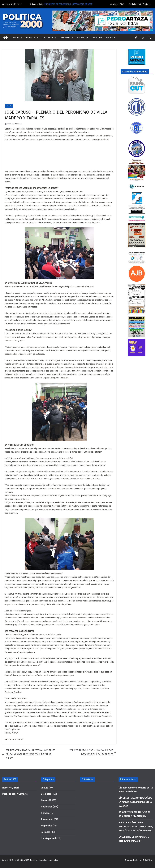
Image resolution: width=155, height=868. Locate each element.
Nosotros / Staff (117, 4)
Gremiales (82, 37)
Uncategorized (48, 838)
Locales (17, 37)
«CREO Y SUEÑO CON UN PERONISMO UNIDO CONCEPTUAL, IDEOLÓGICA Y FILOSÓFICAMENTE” (136, 827)
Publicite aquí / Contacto (140, 4)
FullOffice (148, 860)
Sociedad (97, 37)
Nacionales (67, 37)
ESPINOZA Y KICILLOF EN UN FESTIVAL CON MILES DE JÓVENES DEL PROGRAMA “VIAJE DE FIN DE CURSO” (29, 754)
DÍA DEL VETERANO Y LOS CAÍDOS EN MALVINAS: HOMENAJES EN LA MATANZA (135, 802)
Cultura (111, 37)
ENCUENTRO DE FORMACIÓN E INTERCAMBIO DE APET (68, 4)
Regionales (32, 37)
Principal (45, 813)
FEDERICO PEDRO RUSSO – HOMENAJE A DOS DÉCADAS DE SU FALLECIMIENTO (92, 752)
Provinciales (49, 37)
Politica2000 (24, 860)
